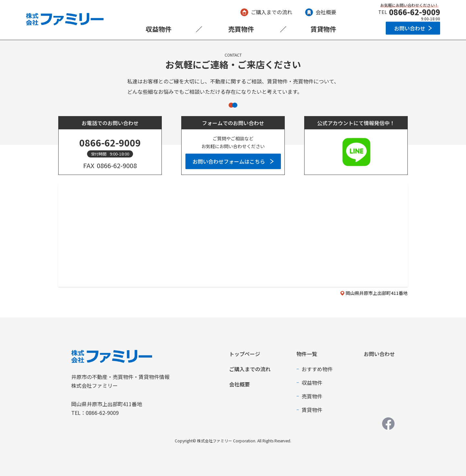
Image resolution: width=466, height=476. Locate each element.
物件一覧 (307, 354)
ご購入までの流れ (272, 12)
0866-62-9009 (415, 12)
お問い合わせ (410, 28)
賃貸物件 (323, 29)
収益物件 (159, 29)
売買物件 (241, 29)
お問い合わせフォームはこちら (229, 161)
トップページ (245, 354)
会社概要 (326, 12)
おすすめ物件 (317, 369)
